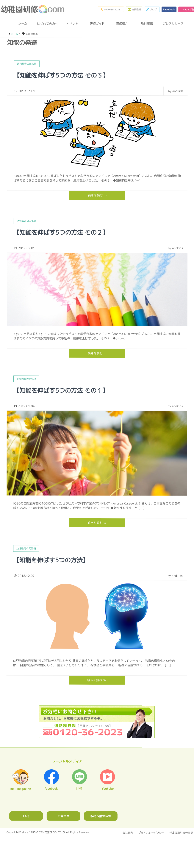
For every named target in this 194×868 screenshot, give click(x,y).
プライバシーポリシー (151, 833)
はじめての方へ (48, 24)
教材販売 (147, 24)
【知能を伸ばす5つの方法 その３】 (61, 75)
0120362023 (97, 722)
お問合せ (63, 816)
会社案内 (128, 833)
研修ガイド (97, 24)
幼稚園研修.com (33, 9)
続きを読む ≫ (97, 195)
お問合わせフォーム (134, 9)
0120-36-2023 (111, 9)
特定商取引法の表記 (181, 833)
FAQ (26, 816)
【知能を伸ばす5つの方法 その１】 (61, 390)
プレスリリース (172, 24)
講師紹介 (122, 24)
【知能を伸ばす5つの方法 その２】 (61, 232)
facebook (169, 9)
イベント (72, 24)
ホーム (23, 24)
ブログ (152, 9)
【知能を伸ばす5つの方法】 (51, 560)
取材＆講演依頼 (101, 816)
